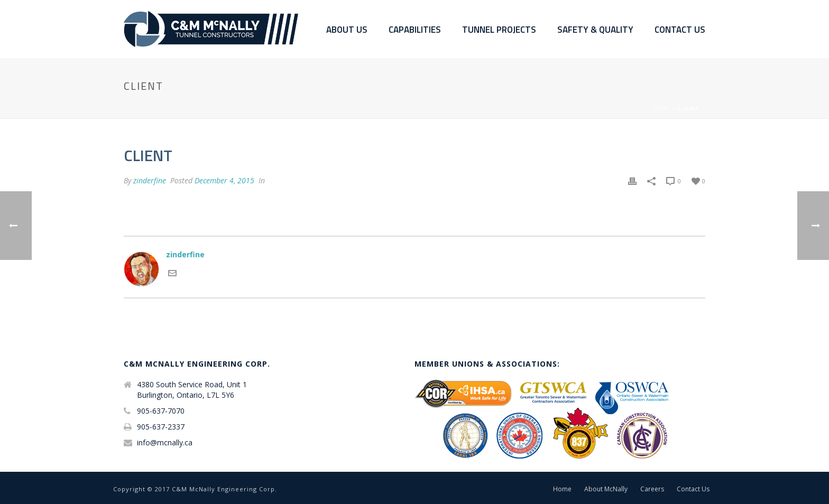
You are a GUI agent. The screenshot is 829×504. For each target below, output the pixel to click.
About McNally (606, 489)
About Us (347, 30)
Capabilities (415, 30)
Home (662, 109)
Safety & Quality (595, 30)
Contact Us (680, 30)
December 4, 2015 (224, 180)
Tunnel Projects (499, 30)
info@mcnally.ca (165, 443)
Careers (652, 489)
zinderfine (150, 180)
